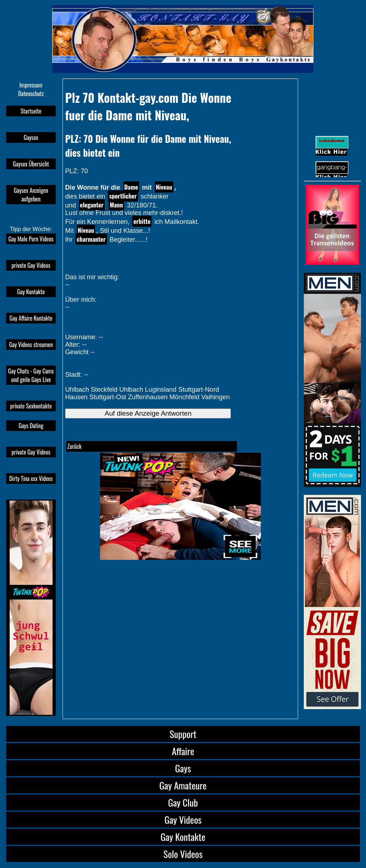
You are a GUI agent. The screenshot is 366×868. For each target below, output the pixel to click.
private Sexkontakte (31, 406)
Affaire (183, 751)
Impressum (31, 85)
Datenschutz (31, 94)
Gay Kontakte (31, 292)
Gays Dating (31, 426)
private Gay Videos (31, 265)
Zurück (74, 446)
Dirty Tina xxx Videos (31, 478)
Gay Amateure (183, 785)
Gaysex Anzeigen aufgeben (31, 195)
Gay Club (183, 802)
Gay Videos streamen (31, 345)
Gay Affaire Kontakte (31, 318)
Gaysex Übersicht (31, 164)
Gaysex (31, 137)
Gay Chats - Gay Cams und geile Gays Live (31, 375)
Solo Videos (183, 854)
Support (183, 734)
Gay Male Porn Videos (31, 239)
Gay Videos (183, 820)
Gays (183, 768)
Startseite (31, 111)
